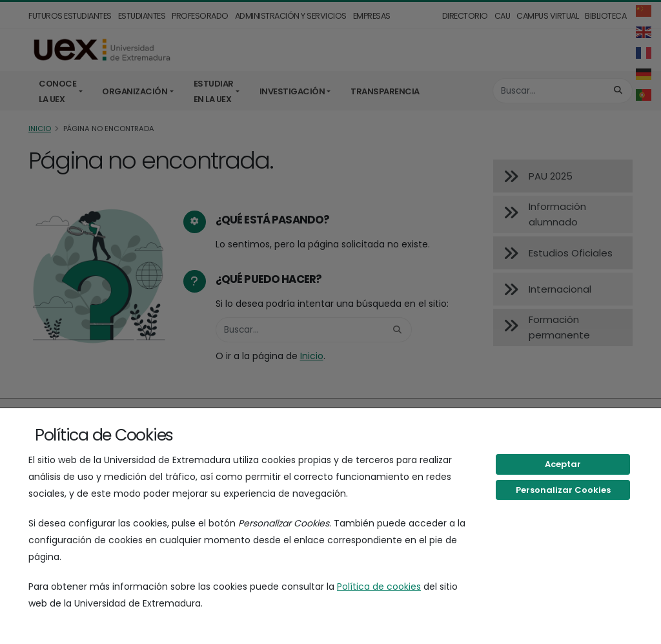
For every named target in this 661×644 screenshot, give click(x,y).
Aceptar (563, 464)
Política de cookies (379, 587)
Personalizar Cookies (563, 490)
